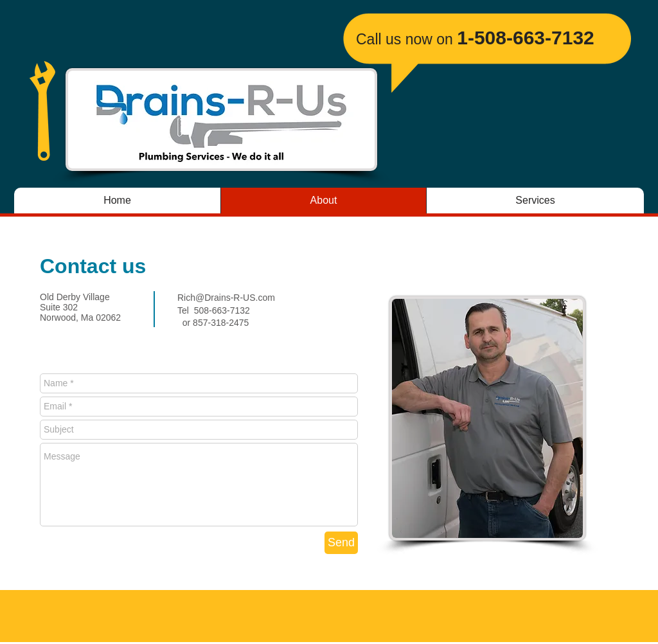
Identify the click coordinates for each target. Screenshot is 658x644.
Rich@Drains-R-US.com (226, 298)
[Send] (341, 543)
